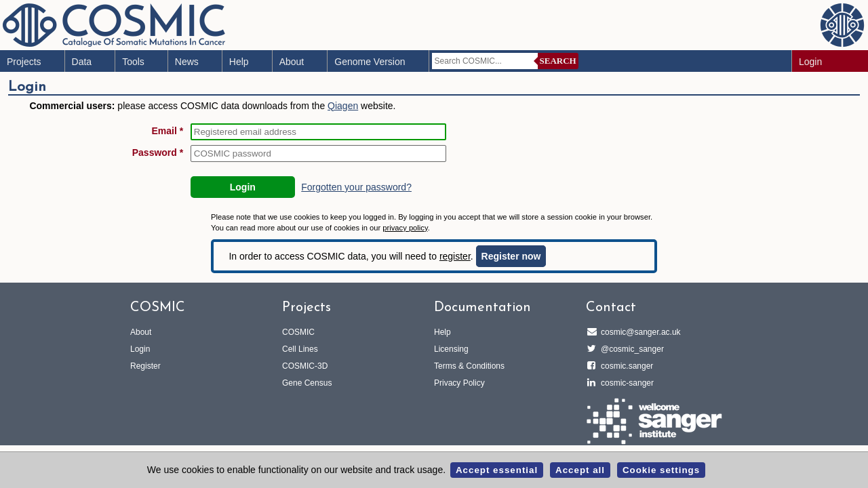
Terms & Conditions (469, 366)
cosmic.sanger (625, 366)
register (455, 256)
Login (810, 62)
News (187, 62)
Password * (158, 152)
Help (239, 62)
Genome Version (370, 62)
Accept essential (497, 470)
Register (145, 366)
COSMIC (298, 332)
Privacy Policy (459, 383)
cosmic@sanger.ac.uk (639, 332)
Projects (24, 62)
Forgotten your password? (356, 187)
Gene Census (307, 383)
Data (82, 62)
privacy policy (405, 228)
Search (558, 61)
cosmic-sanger (625, 383)
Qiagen (343, 106)
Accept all (580, 470)
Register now (511, 256)
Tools (133, 62)
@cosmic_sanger (630, 349)
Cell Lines (300, 349)
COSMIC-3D (305, 366)
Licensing (451, 349)
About (292, 62)
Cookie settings (661, 470)
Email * (168, 131)
